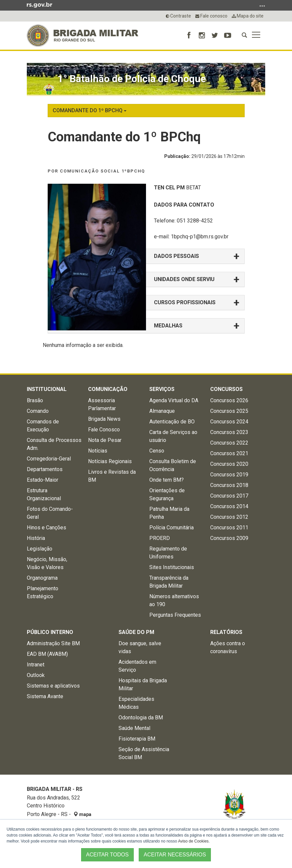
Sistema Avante (45, 696)
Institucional (47, 389)
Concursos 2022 (229, 443)
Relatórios (226, 632)
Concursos (226, 389)
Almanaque (162, 411)
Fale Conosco (104, 430)
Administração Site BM (53, 643)
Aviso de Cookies (194, 841)
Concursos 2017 (229, 496)
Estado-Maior (43, 480)
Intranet (36, 665)
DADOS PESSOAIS (176, 256)
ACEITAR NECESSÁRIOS (175, 855)
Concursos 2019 (229, 475)
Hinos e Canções (47, 528)
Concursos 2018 (229, 485)
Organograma (42, 578)
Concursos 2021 (229, 453)
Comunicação (108, 389)
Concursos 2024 (229, 422)
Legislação (40, 549)
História (36, 538)
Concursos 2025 (229, 411)
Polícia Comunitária (171, 528)
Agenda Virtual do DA (174, 400)
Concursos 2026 (229, 400)
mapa (82, 814)
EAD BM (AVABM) (47, 654)
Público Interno (50, 632)
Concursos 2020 (229, 464)
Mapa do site (248, 16)
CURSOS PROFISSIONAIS (185, 302)
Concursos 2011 (229, 528)
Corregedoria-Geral (49, 459)
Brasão (35, 400)
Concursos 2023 (229, 432)
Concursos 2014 (229, 506)
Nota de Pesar (105, 440)
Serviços (162, 389)
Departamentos (45, 469)
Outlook (36, 675)
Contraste (178, 16)
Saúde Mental (134, 728)
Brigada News (104, 419)
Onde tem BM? (167, 480)
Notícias (98, 451)
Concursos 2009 (229, 538)
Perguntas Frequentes (175, 615)
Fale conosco (211, 16)
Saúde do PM (136, 632)
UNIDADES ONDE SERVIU (184, 279)
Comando (38, 411)
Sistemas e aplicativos (53, 686)
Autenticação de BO (172, 422)
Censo (157, 451)
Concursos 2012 (229, 517)
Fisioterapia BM (137, 739)
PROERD (160, 538)
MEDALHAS (168, 326)
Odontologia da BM (141, 718)
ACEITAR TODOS (107, 855)
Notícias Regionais (110, 461)
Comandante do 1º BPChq (90, 110)
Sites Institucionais (172, 567)
